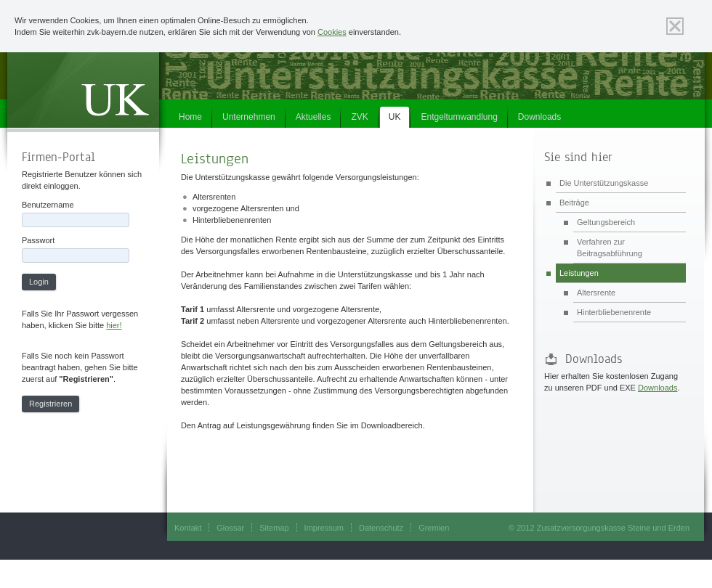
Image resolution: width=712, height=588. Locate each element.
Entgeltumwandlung (459, 117)
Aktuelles (313, 117)
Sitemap (274, 528)
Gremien (434, 528)
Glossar (230, 528)
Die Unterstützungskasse (604, 183)
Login (39, 282)
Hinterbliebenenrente (614, 312)
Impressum (324, 528)
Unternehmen (249, 117)
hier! (114, 325)
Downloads (539, 117)
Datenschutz (381, 528)
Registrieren (50, 404)
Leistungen (579, 273)
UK (395, 117)
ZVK (359, 117)
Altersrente (596, 293)
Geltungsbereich (606, 222)
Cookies (332, 32)
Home (190, 117)
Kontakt (188, 528)
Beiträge (574, 203)
